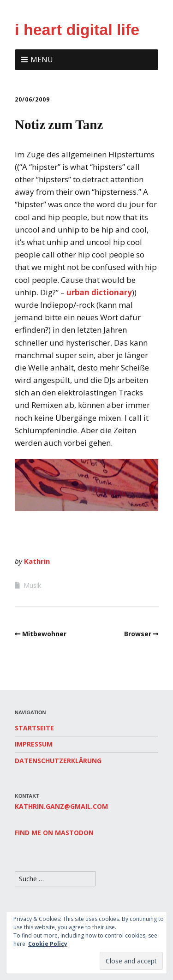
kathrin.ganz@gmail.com (61, 806)
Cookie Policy (48, 944)
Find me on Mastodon (54, 833)
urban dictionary (99, 292)
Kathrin (37, 561)
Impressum (34, 744)
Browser (138, 634)
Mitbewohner (44, 634)
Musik (32, 585)
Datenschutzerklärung (58, 761)
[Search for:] (55, 879)
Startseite (34, 728)
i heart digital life (77, 30)
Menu (42, 60)
